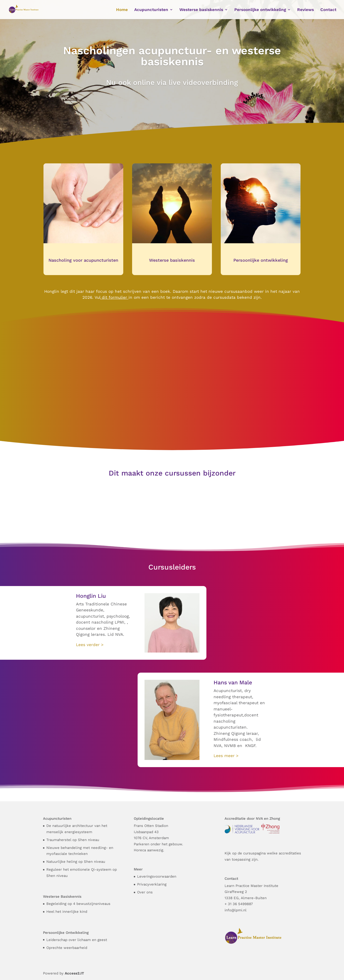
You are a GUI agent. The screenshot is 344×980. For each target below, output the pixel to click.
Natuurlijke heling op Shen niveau (76, 862)
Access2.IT (74, 973)
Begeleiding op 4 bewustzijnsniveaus (78, 904)
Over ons (145, 892)
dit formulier (114, 297)
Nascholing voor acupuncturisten (83, 260)
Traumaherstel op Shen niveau (73, 840)
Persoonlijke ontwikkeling (261, 260)
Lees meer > (226, 756)
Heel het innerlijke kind (67, 912)
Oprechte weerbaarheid (67, 948)
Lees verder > (90, 645)
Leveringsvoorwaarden (157, 876)
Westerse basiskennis (172, 260)
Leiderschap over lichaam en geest (77, 940)
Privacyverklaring (152, 884)
